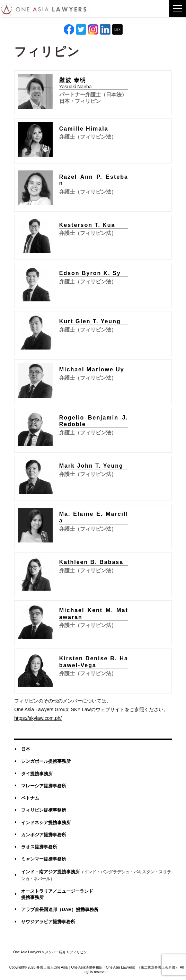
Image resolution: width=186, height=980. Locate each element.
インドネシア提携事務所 (46, 823)
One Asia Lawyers (120, 967)
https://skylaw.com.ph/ (38, 718)
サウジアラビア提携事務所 (48, 922)
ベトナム (30, 798)
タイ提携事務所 (37, 774)
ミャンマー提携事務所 (44, 859)
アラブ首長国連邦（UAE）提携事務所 (60, 910)
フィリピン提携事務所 (44, 810)
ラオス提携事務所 (39, 847)
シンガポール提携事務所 (46, 761)
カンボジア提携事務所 (44, 835)
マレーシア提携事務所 (44, 786)
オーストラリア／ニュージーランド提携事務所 (57, 894)
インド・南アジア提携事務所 (96, 875)
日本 (26, 749)
